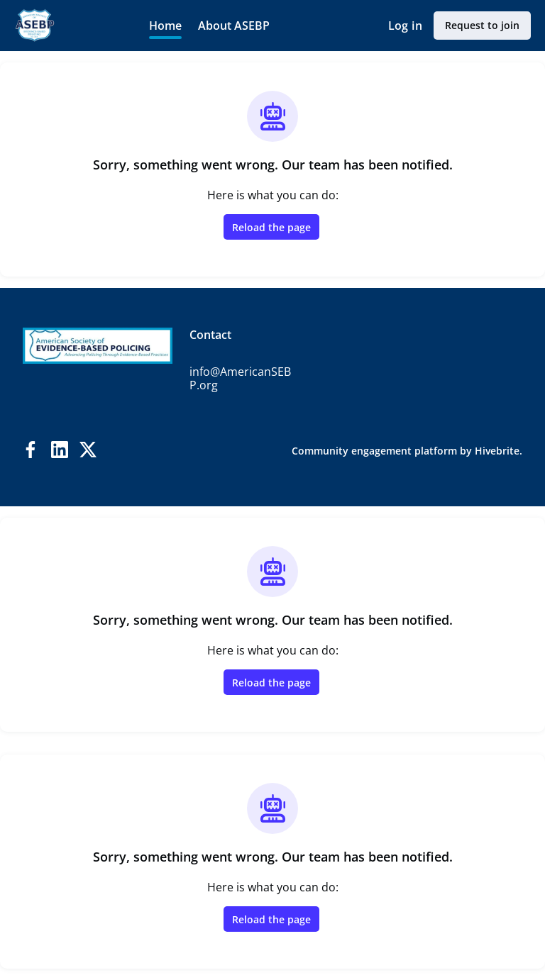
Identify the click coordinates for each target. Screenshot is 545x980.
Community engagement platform (374, 451)
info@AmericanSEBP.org (240, 379)
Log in (405, 26)
